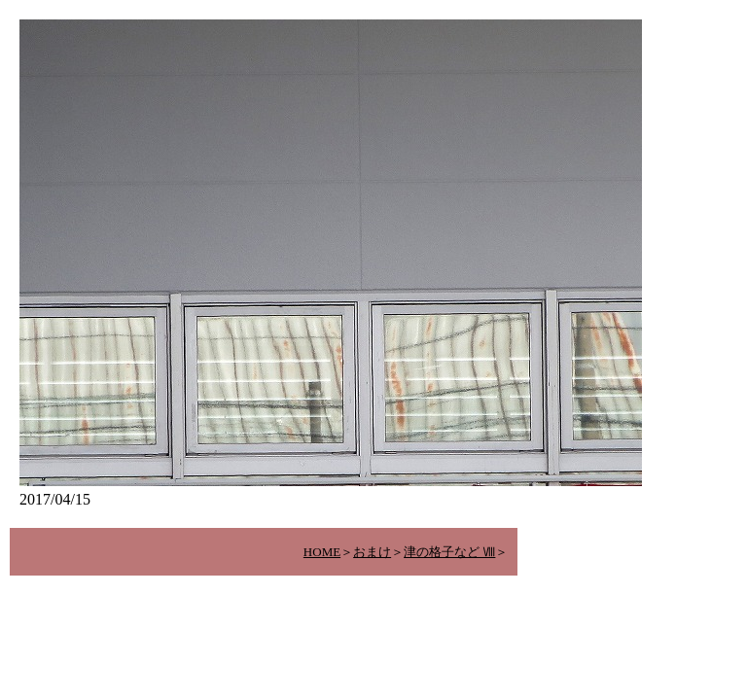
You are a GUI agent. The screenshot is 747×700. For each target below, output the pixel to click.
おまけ (372, 552)
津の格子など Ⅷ (449, 552)
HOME (322, 552)
